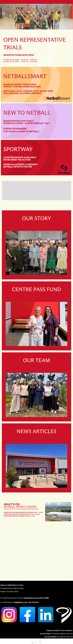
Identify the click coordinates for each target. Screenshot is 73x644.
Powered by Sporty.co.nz (37, 641)
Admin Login (36, 643)
